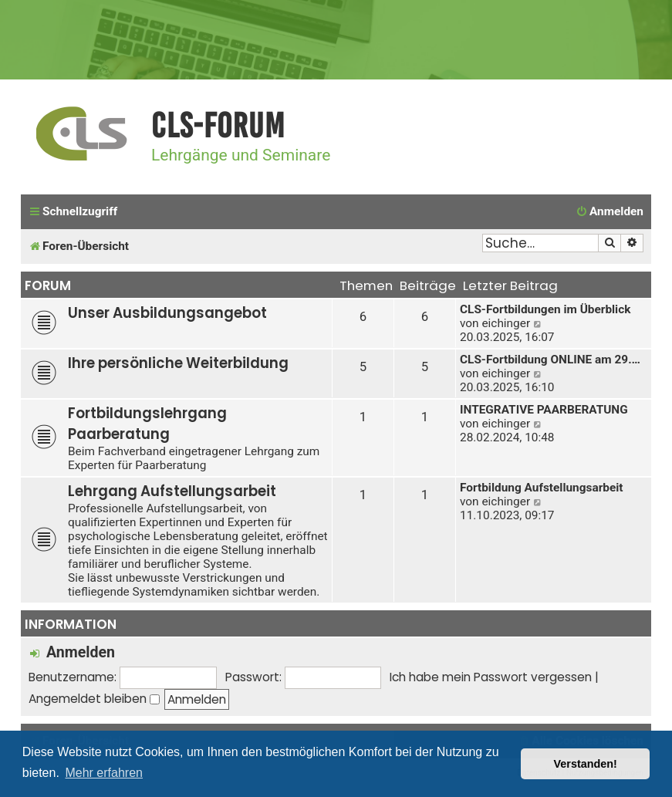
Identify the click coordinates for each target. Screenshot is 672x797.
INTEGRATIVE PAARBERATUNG (544, 410)
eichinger (506, 323)
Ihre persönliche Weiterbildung (178, 363)
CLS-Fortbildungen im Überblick (545, 309)
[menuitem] (610, 212)
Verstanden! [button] (586, 764)
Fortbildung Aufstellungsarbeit (542, 488)
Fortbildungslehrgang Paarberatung (147, 424)
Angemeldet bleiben (94, 699)
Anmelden (81, 652)
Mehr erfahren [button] (104, 773)
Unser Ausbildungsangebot (167, 313)
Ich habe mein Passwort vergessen (491, 677)
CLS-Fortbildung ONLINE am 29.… (550, 360)
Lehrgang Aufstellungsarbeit (172, 491)
